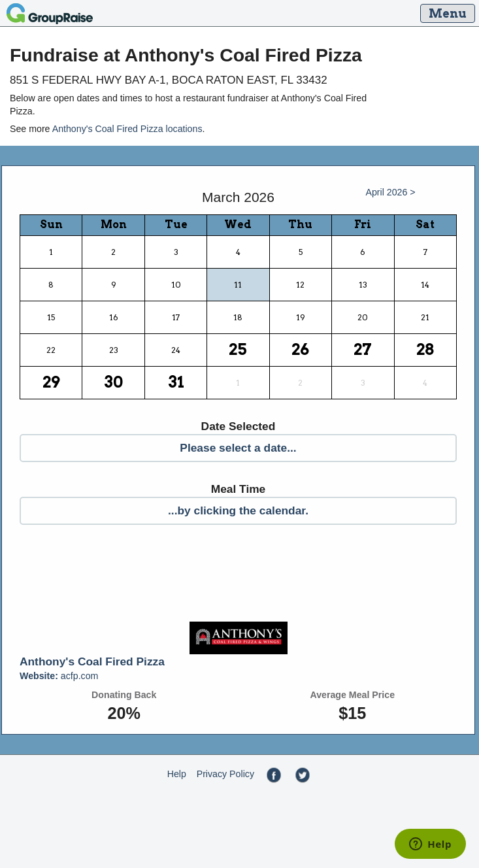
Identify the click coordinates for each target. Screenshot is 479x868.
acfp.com (59, 676)
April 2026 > (390, 192)
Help (177, 774)
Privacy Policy (225, 774)
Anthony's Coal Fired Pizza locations (127, 129)
